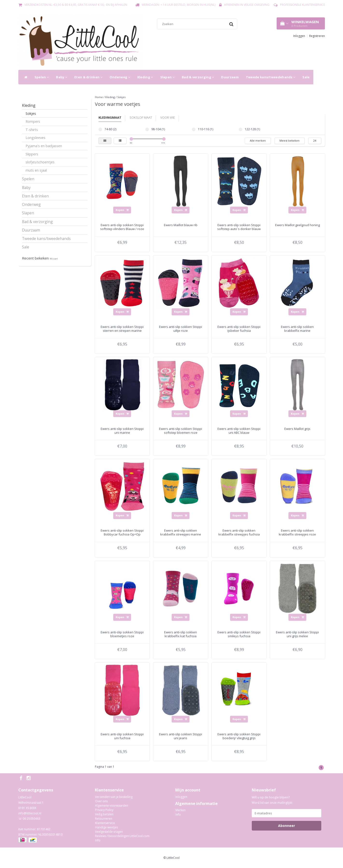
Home (99, 97)
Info (98, 840)
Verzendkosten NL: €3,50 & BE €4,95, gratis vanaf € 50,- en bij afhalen (76, 5)
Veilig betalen (104, 814)
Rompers (33, 121)
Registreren (317, 36)
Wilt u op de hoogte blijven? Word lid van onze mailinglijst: (272, 800)
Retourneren (104, 819)
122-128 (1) (241, 129)
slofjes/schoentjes (40, 162)
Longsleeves (35, 138)
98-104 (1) (147, 129)
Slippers (32, 154)
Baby (62, 77)
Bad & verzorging (198, 77)
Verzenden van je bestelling (114, 797)
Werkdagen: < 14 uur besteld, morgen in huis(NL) (178, 5)
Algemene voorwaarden (112, 806)
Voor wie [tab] (168, 117)
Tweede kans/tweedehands (271, 77)
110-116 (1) (194, 129)
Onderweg (120, 77)
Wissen (54, 259)
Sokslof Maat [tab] (141, 117)
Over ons (101, 801)
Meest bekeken (290, 141)
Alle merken (258, 141)
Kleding (145, 77)
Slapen (167, 77)
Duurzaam (230, 77)
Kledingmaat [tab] (110, 117)
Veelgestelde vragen (109, 832)
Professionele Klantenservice (302, 5)
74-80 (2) (100, 129)
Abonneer (287, 826)
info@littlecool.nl (30, 813)
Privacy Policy (104, 810)
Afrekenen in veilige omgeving (247, 5)
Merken (181, 810)
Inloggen (299, 36)
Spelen (42, 77)
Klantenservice (105, 823)
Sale (306, 77)
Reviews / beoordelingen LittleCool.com (122, 836)
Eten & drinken (88, 77)
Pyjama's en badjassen (44, 146)
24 (315, 141)
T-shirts (32, 130)
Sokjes (31, 113)
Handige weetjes (106, 827)
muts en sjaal (36, 170)
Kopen (122, 210)
